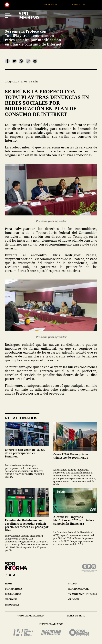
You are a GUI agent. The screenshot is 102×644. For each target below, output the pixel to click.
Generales (57, 4)
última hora (14, 589)
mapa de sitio (76, 616)
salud (72, 584)
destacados (13, 594)
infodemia (12, 605)
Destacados (84, 4)
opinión (74, 599)
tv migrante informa (83, 594)
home (9, 584)
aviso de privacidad (30, 616)
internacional (78, 589)
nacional (11, 599)
